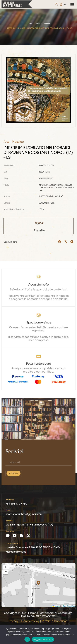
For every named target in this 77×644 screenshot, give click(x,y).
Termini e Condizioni (55, 621)
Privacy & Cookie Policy (24, 621)
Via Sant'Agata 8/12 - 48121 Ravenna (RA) (29, 525)
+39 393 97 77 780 (16, 504)
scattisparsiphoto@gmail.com (24, 514)
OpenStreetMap (69, 606)
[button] (38, 583)
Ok (27, 639)
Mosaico (47, 24)
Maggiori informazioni (43, 639)
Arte (38, 24)
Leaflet (56, 606)
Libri (30, 24)
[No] (73, 634)
